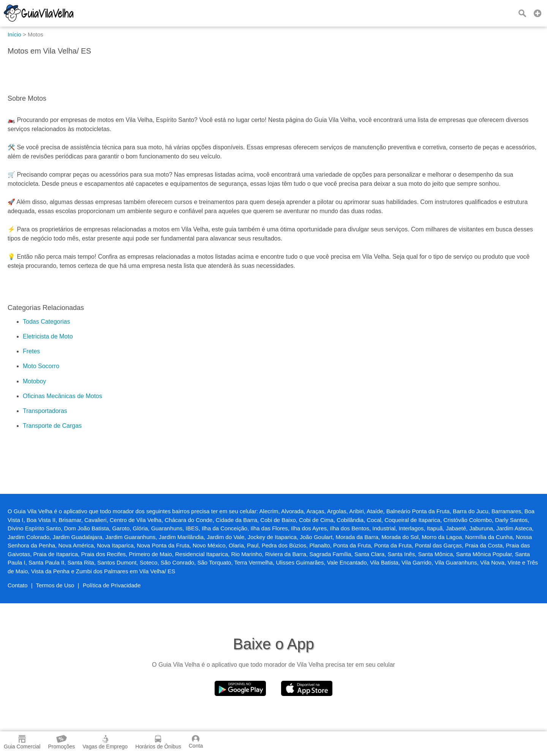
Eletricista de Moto (48, 336)
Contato (18, 585)
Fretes (31, 351)
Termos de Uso (55, 585)
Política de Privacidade (112, 585)
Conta (196, 742)
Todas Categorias (47, 322)
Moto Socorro (41, 366)
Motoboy (34, 381)
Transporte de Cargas (52, 426)
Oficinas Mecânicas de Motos (62, 396)
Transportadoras (45, 411)
